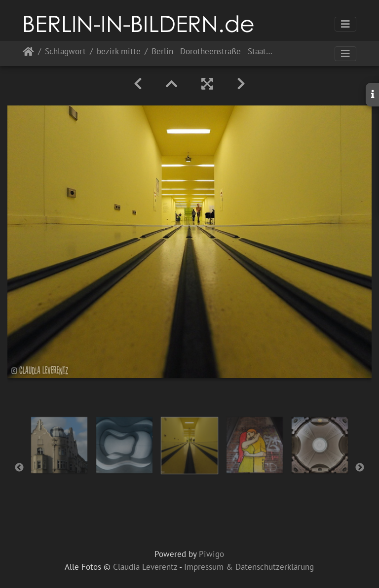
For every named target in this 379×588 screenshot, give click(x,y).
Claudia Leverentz (145, 567)
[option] (59, 445)
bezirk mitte (119, 52)
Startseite (28, 53)
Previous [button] (19, 468)
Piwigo (211, 554)
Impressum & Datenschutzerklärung (249, 567)
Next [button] (360, 468)
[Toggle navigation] (345, 24)
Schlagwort (65, 52)
